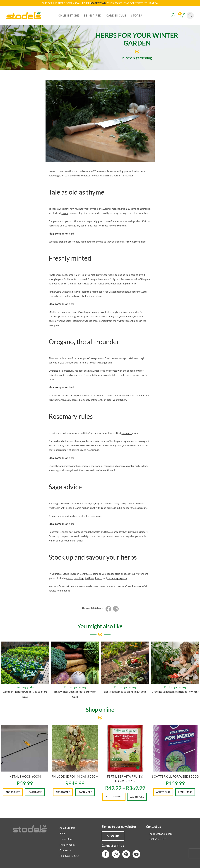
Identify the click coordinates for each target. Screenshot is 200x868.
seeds (70, 578)
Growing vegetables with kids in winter (175, 692)
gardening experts (117, 578)
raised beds (104, 283)
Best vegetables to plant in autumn (125, 692)
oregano (63, 242)
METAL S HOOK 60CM (25, 776)
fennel (79, 540)
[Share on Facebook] (108, 609)
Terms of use (66, 839)
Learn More (35, 792)
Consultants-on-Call (136, 586)
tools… (99, 578)
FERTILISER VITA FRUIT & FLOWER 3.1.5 (125, 779)
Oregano (53, 371)
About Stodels (67, 828)
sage (98, 503)
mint (78, 275)
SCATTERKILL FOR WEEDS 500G (175, 776)
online (108, 586)
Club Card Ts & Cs (69, 856)
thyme (65, 213)
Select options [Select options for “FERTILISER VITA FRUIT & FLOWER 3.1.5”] (114, 796)
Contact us (66, 850)
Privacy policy (67, 845)
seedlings (79, 578)
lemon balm (55, 540)
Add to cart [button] (13, 792)
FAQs (63, 833)
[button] (113, 836)
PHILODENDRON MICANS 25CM (75, 776)
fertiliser (90, 578)
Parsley (53, 395)
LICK (111, 3)
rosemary (67, 395)
